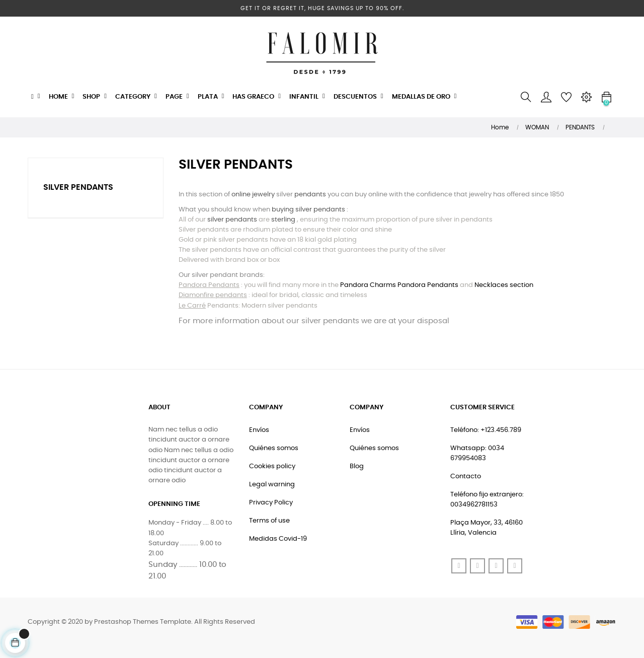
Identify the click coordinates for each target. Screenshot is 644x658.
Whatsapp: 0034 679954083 (477, 453)
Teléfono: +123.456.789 (486, 430)
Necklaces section (504, 285)
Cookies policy (272, 466)
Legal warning (272, 485)
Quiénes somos (274, 448)
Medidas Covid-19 (278, 539)
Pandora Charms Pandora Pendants (399, 285)
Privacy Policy (271, 503)
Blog (357, 466)
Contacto (466, 477)
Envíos (259, 430)
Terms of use (269, 521)
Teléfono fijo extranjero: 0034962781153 (487, 500)
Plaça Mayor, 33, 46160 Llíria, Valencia (487, 528)
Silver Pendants (78, 187)
